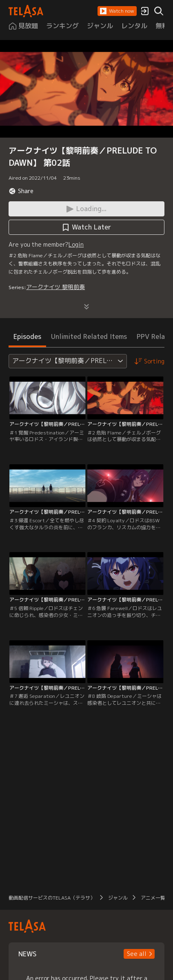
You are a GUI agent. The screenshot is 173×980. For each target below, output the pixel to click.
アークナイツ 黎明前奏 (55, 287)
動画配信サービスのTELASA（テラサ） (52, 898)
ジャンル (118, 898)
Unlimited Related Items (89, 336)
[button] (117, 11)
